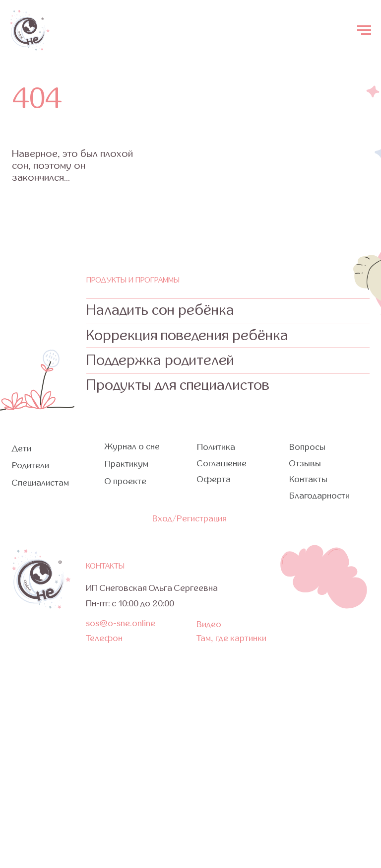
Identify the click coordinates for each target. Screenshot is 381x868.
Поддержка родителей (160, 360)
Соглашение (222, 464)
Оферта (214, 479)
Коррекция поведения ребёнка (187, 335)
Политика (216, 447)
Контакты (308, 479)
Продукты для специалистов (178, 385)
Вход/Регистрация (190, 519)
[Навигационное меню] (364, 30)
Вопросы (307, 447)
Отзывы (305, 464)
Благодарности (319, 496)
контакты (105, 566)
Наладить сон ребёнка (160, 310)
